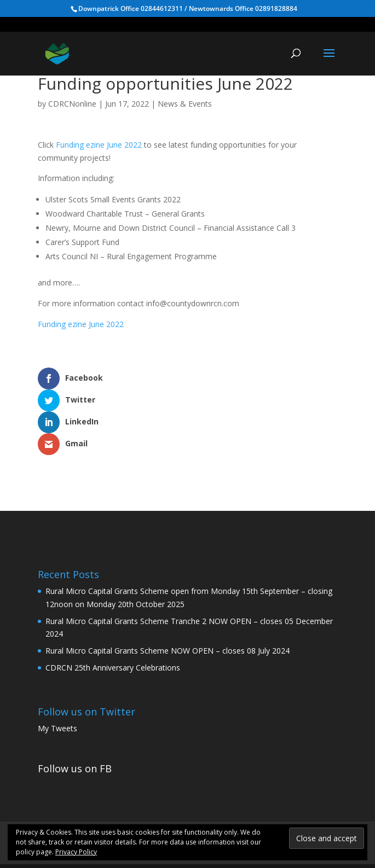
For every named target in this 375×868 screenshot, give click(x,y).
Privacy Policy (76, 852)
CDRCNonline (72, 104)
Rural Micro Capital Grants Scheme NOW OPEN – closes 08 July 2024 (168, 607)
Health (282, 792)
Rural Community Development (163, 792)
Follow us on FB (75, 725)
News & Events (185, 104)
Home (79, 792)
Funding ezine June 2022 (99, 145)
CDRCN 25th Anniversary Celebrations (113, 624)
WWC (246, 792)
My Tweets (57, 685)
